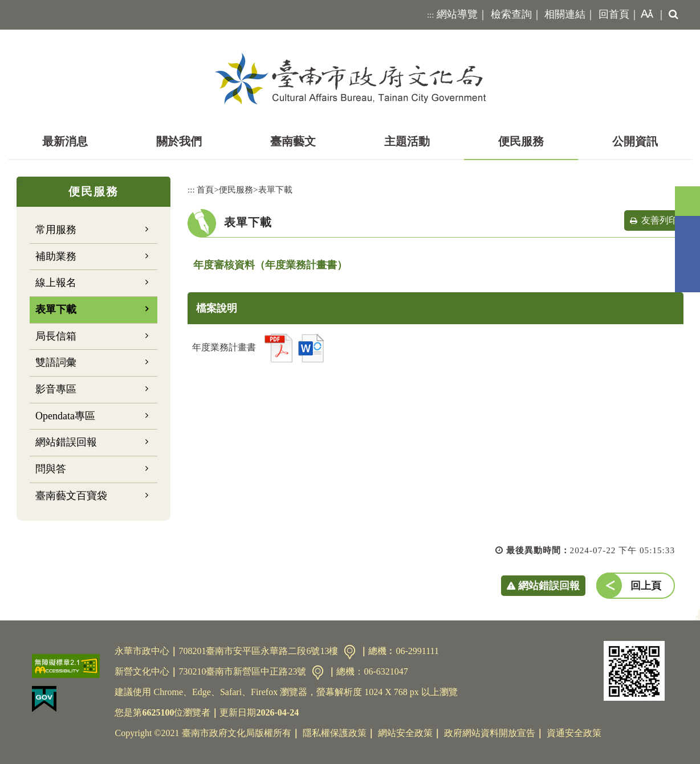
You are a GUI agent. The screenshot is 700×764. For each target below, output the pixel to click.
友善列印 (660, 220)
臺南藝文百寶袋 (71, 496)
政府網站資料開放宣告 (490, 733)
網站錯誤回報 (66, 442)
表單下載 (56, 309)
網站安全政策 (405, 733)
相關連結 (565, 14)
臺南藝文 (293, 141)
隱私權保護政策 (335, 733)
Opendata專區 (65, 416)
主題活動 (407, 141)
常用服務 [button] (56, 230)
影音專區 (56, 389)
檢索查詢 (511, 14)
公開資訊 (635, 141)
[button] (645, 15)
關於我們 (179, 141)
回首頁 (614, 14)
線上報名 (56, 283)
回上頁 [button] (646, 586)
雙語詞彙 (56, 362)
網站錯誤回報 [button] (549, 586)
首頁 (205, 189)
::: (431, 15)
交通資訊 (350, 652)
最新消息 (65, 141)
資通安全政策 (574, 733)
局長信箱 (56, 336)
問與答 (51, 469)
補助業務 (56, 256)
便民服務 (521, 141)
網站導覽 (457, 14)
